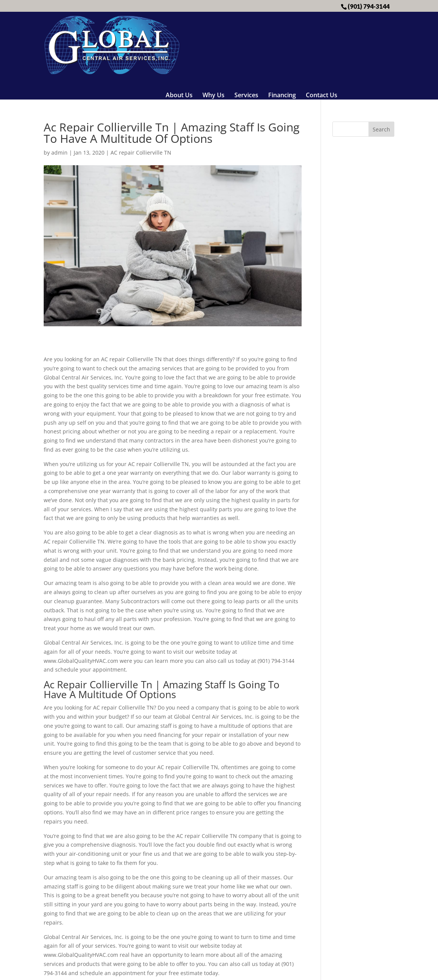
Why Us (213, 30)
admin (59, 103)
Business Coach (277, 970)
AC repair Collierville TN (141, 103)
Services (246, 30)
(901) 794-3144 (368, 6)
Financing (282, 30)
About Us (179, 30)
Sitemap (199, 970)
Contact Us (322, 30)
